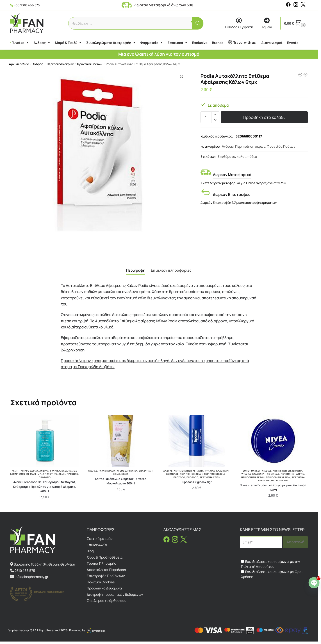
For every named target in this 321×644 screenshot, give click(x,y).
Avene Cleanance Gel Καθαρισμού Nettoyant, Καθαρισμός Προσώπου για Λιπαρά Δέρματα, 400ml (45, 487)
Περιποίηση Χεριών (278, 477)
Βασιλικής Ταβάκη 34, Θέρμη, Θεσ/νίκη (44, 564)
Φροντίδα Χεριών (277, 480)
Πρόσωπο (73, 474)
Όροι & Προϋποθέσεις (105, 557)
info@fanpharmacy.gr (32, 577)
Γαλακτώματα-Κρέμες (112, 471)
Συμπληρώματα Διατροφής (109, 43)
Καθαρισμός (69, 471)
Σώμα (117, 474)
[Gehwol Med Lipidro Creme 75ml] (300, 75)
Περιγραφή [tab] (136, 270)
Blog (90, 551)
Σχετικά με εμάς (100, 539)
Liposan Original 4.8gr (197, 482)
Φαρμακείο (150, 43)
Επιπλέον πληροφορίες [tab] (171, 270)
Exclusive (198, 43)
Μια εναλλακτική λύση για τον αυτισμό (159, 54)
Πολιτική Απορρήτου (258, 567)
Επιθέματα (226, 156)
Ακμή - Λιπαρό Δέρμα (25, 471)
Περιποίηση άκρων (60, 64)
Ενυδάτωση (146, 471)
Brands (216, 43)
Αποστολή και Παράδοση (106, 570)
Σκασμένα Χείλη (210, 477)
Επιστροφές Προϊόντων (106, 576)
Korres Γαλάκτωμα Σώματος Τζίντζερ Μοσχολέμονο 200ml (121, 481)
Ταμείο (267, 23)
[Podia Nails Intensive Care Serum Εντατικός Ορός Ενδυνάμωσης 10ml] (305, 75)
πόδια (252, 156)
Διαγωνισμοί (270, 43)
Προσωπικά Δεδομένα (104, 588)
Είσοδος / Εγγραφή (239, 23)
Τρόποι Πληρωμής (101, 563)
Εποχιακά (176, 43)
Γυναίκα (19, 43)
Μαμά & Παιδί (67, 43)
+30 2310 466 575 (27, 5)
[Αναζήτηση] (198, 23)
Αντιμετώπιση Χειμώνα (189, 471)
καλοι (241, 156)
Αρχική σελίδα (19, 64)
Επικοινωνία (97, 545)
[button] (181, 77)
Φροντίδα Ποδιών (90, 64)
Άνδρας (40, 43)
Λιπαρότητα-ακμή (54, 474)
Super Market (252, 471)
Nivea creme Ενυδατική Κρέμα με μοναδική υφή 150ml (273, 487)
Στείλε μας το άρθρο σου (107, 601)
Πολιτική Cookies (101, 582)
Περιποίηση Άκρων (253, 477)
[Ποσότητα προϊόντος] (206, 117)
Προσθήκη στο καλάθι (264, 117)
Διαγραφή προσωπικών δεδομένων (115, 595)
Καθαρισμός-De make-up (26, 474)
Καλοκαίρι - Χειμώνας (266, 474)
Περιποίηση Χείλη (191, 474)
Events (291, 43)
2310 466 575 (25, 571)
